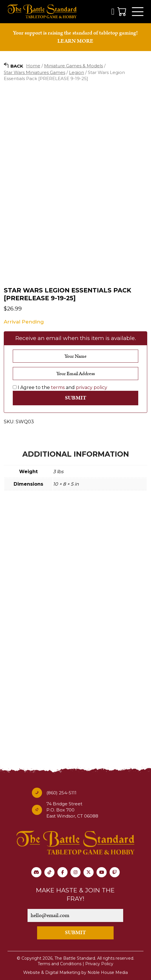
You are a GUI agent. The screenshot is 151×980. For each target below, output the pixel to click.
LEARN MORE (75, 41)
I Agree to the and (60, 387)
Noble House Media (108, 972)
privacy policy (92, 387)
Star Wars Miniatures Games (34, 72)
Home (33, 66)
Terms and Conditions (60, 964)
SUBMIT (75, 933)
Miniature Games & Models (73, 66)
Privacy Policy (99, 964)
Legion (77, 72)
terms (58, 387)
